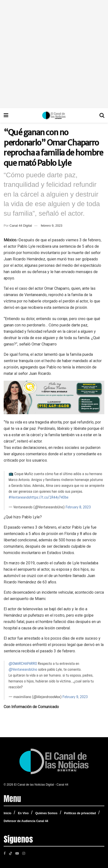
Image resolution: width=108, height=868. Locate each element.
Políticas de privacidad (80, 813)
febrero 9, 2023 (52, 226)
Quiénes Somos (46, 813)
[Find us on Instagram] (24, 853)
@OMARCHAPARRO (23, 663)
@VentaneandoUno (23, 669)
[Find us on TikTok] (11, 853)
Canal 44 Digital (21, 226)
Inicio (7, 813)
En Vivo (23, 813)
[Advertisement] (54, 54)
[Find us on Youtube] (17, 853)
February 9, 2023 (75, 697)
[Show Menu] (6, 115)
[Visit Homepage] (54, 115)
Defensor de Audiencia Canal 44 (26, 821)
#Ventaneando (19, 497)
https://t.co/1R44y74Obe (49, 497)
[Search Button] (102, 115)
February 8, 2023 (78, 507)
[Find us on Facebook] (5, 853)
